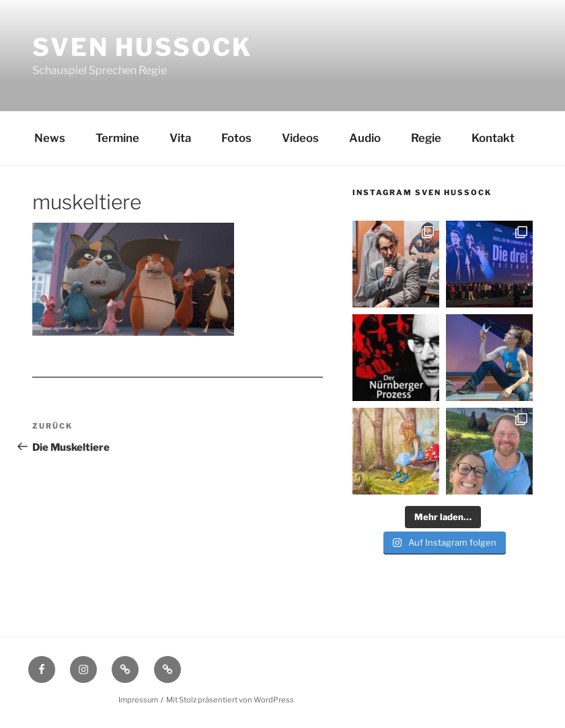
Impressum (138, 700)
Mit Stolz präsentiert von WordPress (230, 700)
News (50, 138)
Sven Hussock (142, 47)
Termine (117, 138)
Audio (365, 138)
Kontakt (493, 138)
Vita (180, 138)
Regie (426, 138)
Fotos (236, 138)
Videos (300, 138)
